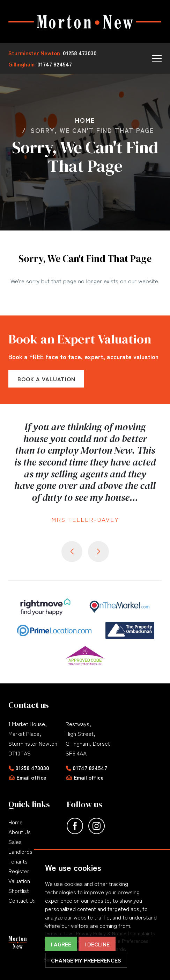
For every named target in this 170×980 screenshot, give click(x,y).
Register (19, 871)
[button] (157, 58)
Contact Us (22, 900)
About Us (20, 832)
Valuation (19, 881)
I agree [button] (61, 944)
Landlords (20, 851)
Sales (15, 841)
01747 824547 (90, 768)
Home (16, 822)
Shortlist (19, 890)
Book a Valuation (46, 379)
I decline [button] (97, 944)
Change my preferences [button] (86, 960)
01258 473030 (32, 768)
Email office (31, 777)
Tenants (18, 861)
